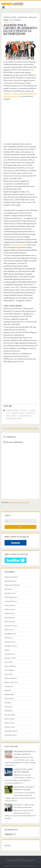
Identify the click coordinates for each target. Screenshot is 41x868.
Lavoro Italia (18, 413)
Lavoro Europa (9, 670)
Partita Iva (8, 691)
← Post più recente (9, 428)
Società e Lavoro (10, 727)
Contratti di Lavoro (11, 601)
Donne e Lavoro (10, 622)
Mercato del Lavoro (11, 678)
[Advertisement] (22, 124)
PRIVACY (8, 846)
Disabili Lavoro (9, 613)
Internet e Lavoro (10, 658)
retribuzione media (19, 245)
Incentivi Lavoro (10, 654)
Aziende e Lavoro (10, 593)
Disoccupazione (10, 618)
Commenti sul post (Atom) (19, 502)
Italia (32, 70)
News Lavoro (29, 860)
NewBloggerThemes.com (27, 866)
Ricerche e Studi (14, 419)
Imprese (7, 650)
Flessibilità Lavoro (10, 634)
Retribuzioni (25, 416)
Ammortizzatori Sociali (12, 585)
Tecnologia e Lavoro (11, 731)
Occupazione (9, 686)
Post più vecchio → (32, 428)
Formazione (9, 638)
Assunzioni (8, 589)
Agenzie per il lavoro (17, 411)
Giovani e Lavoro (10, 642)
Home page (20, 428)
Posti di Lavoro (9, 699)
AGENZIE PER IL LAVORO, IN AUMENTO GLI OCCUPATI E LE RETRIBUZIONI (20, 30)
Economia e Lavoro (11, 626)
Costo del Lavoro (10, 605)
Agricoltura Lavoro (10, 581)
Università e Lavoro (11, 735)
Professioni (8, 707)
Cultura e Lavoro (10, 609)
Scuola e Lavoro (10, 723)
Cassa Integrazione (11, 597)
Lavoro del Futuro (10, 666)
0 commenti (16, 20)
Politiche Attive (9, 695)
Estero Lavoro (9, 630)
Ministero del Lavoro (11, 682)
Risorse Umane (10, 719)
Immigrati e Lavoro (11, 646)
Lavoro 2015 (8, 662)
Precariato (8, 703)
